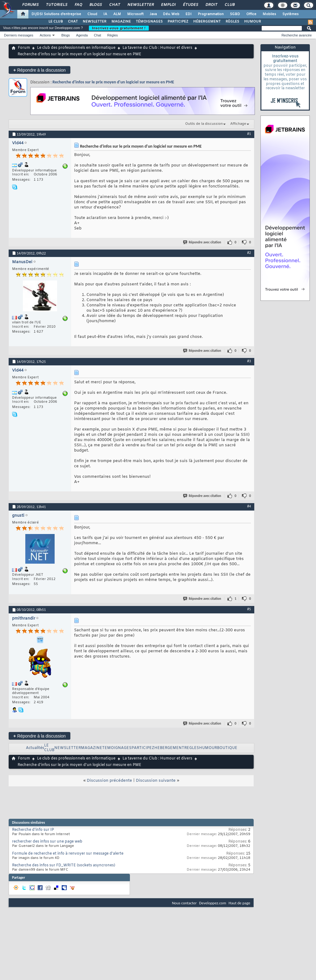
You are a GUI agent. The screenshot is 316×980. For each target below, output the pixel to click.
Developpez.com (213, 903)
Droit (211, 5)
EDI (189, 14)
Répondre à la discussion (39, 70)
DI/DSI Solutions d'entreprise (56, 14)
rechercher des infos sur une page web (47, 842)
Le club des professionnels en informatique (76, 48)
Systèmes (291, 14)
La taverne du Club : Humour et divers (157, 48)
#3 (249, 361)
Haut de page (239, 903)
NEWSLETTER (95, 22)
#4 (249, 506)
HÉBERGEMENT (207, 22)
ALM (117, 14)
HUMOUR (253, 22)
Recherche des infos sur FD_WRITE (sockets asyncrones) (64, 865)
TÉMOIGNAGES (149, 22)
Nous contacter (184, 903)
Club (229, 5)
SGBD (235, 14)
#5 (249, 609)
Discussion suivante (156, 781)
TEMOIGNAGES (117, 748)
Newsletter (140, 5)
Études (190, 5)
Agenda (82, 35)
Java (153, 14)
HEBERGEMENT (169, 748)
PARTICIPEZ (178, 22)
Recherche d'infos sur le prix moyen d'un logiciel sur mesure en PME (113, 82)
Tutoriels (56, 5)
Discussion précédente (109, 781)
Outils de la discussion (204, 124)
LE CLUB (56, 22)
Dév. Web (171, 14)
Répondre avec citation (202, 242)
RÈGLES (232, 22)
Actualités (35, 748)
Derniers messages (19, 35)
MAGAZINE (121, 22)
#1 (249, 134)
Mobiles (269, 14)
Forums (30, 5)
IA (105, 14)
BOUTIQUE (227, 748)
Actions (45, 35)
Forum (24, 48)
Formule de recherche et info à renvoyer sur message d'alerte (68, 854)
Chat (114, 5)
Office (251, 14)
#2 (249, 253)
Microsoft (135, 14)
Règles (113, 35)
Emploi (168, 5)
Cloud (92, 14)
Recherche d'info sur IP (33, 830)
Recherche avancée (297, 35)
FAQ (78, 5)
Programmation (211, 14)
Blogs (95, 5)
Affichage (238, 124)
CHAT (73, 22)
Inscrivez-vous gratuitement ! (119, 28)
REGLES (192, 748)
